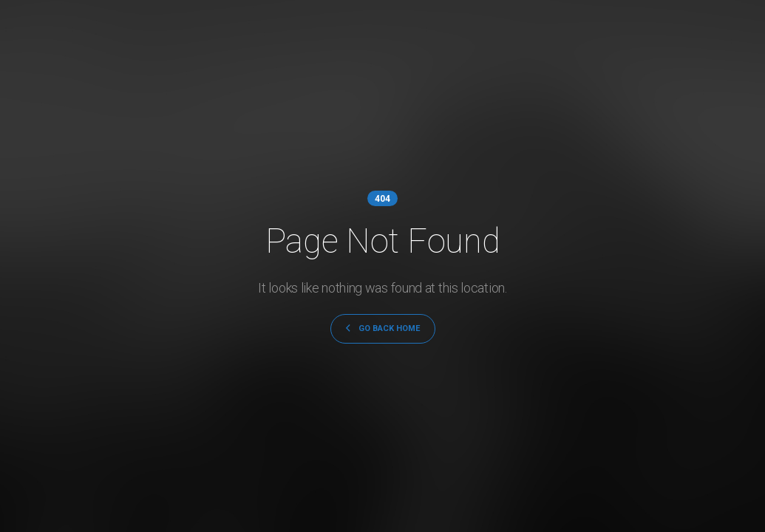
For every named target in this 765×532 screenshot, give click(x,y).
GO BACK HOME (383, 328)
